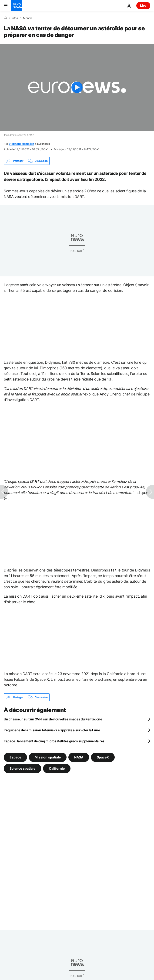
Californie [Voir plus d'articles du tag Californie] (57, 768)
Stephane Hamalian (21, 144)
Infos (15, 18)
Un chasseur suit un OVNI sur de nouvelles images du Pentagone (53, 719)
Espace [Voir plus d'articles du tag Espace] (15, 757)
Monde (28, 18)
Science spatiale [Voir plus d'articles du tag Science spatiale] (22, 768)
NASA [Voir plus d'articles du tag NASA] (79, 757)
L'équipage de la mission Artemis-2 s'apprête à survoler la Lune (52, 730)
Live (143, 5)
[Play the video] (77, 87)
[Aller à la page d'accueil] (17, 6)
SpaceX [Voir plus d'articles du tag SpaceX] (103, 757)
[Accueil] (5, 18)
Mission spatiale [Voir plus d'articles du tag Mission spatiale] (48, 757)
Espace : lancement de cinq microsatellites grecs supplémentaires (54, 741)
